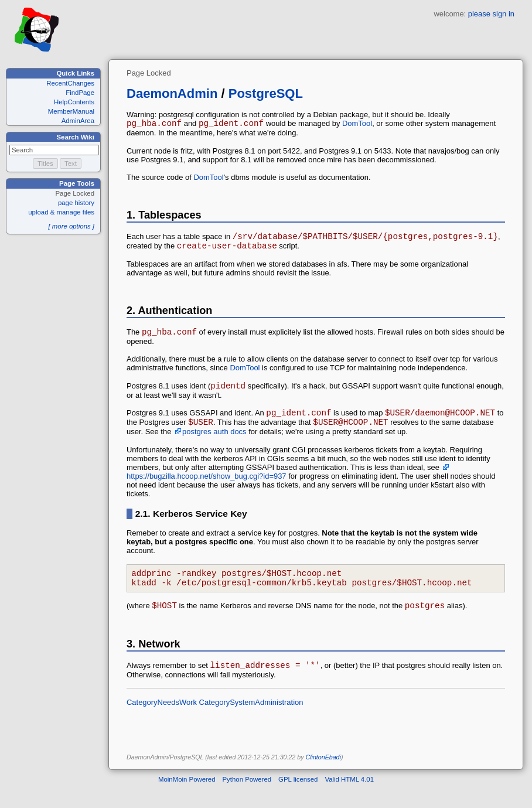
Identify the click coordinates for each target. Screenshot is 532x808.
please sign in (491, 14)
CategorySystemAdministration (251, 722)
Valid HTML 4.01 (349, 799)
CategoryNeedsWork (162, 722)
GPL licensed (298, 799)
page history (76, 203)
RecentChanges (70, 83)
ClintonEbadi (323, 776)
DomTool (357, 125)
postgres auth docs (214, 444)
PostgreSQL (266, 93)
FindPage (80, 93)
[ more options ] (71, 226)
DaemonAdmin (172, 93)
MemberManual (71, 111)
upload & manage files (61, 212)
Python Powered (247, 799)
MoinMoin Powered (187, 799)
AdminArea (78, 121)
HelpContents (74, 102)
